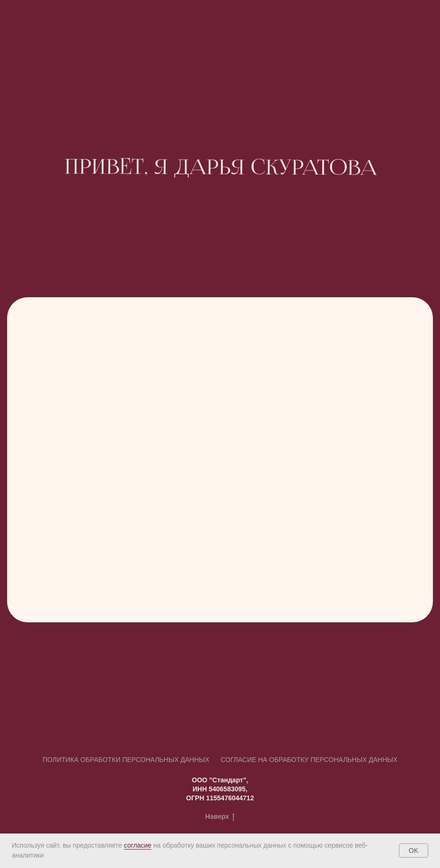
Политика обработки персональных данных (126, 760)
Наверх (220, 817)
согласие (138, 845)
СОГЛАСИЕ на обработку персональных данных (309, 760)
